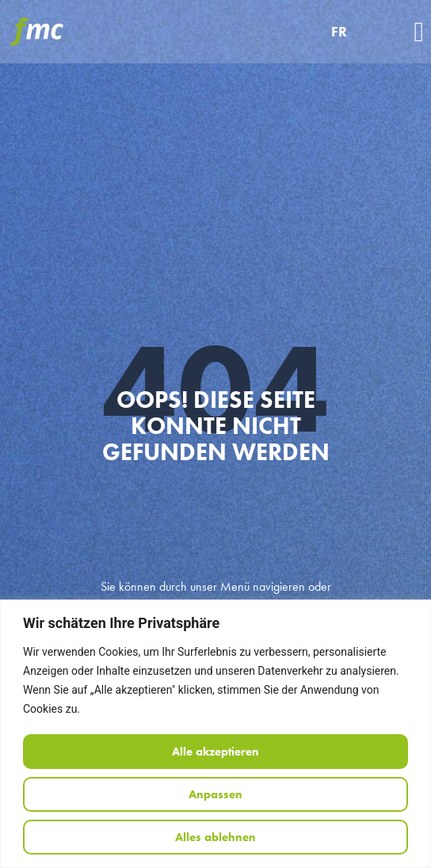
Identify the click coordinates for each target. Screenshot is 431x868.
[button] (419, 32)
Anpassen (215, 794)
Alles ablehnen (215, 837)
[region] (215, 734)
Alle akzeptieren (215, 752)
